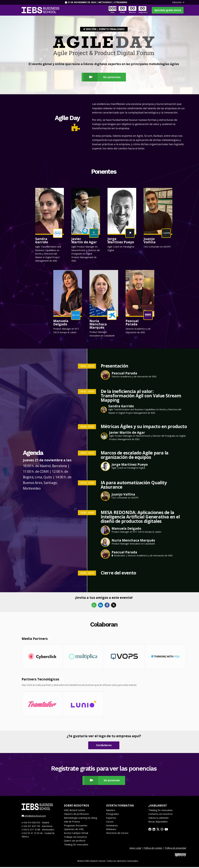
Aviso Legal (135, 849)
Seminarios (112, 826)
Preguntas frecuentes (76, 826)
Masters (111, 811)
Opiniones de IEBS (74, 830)
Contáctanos (104, 746)
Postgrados (113, 815)
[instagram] (163, 830)
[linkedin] (154, 830)
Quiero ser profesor (75, 841)
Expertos (111, 819)
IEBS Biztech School (74, 811)
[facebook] (150, 830)
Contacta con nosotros (161, 815)
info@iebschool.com (34, 817)
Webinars (111, 830)
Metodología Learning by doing (80, 819)
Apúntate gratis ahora (168, 10)
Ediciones (178, 2)
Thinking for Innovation (76, 845)
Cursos (110, 822)
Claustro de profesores (76, 815)
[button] (50, 226)
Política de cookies (153, 849)
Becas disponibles (158, 822)
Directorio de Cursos (117, 834)
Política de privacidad (175, 849)
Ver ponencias (101, 77)
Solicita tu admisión (158, 819)
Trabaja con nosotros (75, 838)
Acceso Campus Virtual (76, 834)
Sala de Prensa (72, 822)
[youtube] (167, 830)
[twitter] (158, 830)
